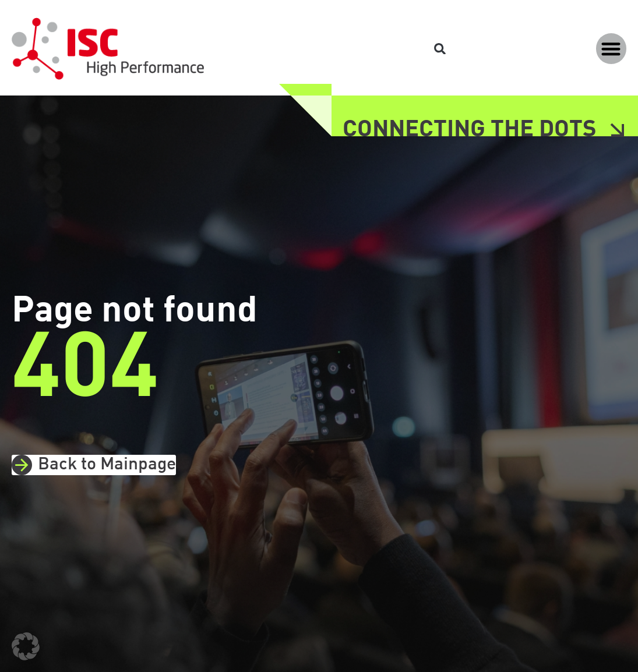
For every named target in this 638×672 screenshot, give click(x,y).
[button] (611, 49)
